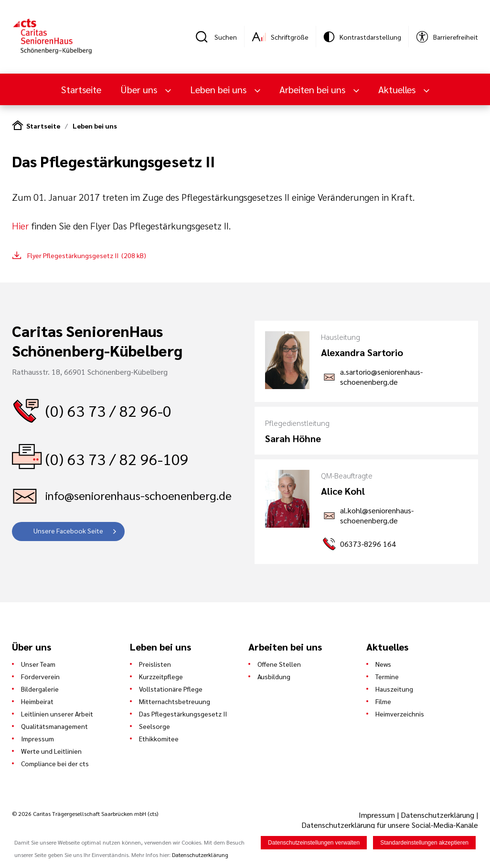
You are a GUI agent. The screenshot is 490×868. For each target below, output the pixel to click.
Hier (20, 226)
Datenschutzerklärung (437, 815)
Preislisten (155, 664)
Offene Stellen (279, 664)
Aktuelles (398, 89)
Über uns (140, 89)
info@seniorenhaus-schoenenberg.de (138, 495)
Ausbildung (274, 676)
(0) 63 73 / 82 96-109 (117, 459)
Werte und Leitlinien (51, 751)
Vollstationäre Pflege (171, 689)
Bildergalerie (40, 689)
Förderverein (40, 676)
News (383, 664)
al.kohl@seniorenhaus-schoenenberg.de (377, 515)
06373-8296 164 (368, 544)
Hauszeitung (394, 689)
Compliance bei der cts (55, 763)
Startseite (81, 89)
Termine (387, 676)
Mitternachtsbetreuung (175, 701)
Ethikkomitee (159, 738)
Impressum (37, 738)
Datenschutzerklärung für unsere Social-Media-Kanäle (390, 825)
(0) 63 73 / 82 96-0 (108, 410)
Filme (383, 701)
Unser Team (38, 664)
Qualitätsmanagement (54, 726)
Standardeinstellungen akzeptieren (424, 844)
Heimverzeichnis (400, 714)
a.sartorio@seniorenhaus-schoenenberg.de (381, 377)
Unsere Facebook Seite (68, 531)
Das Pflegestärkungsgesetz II (183, 714)
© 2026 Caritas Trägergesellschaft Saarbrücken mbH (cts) (85, 814)
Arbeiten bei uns (314, 89)
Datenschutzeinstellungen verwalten (314, 844)
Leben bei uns (219, 89)
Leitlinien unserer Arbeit (57, 714)
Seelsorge (154, 726)
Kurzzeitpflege (161, 676)
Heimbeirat (37, 701)
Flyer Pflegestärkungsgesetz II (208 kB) (87, 255)
